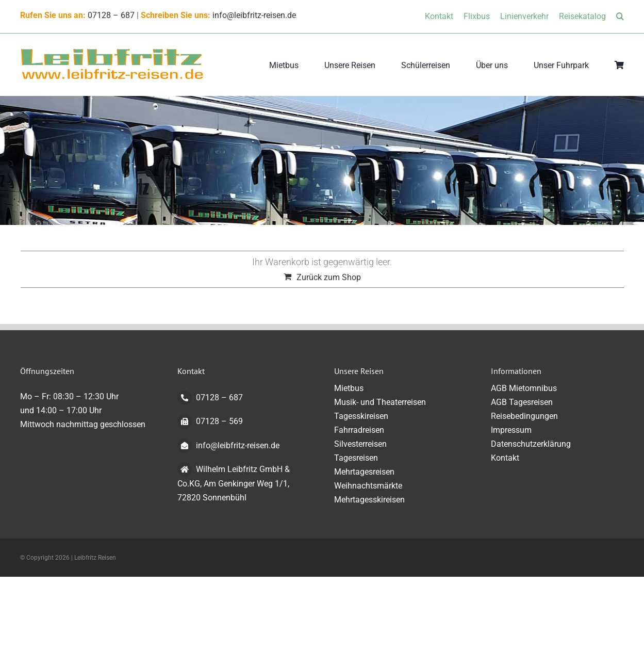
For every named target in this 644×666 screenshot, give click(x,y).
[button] (620, 17)
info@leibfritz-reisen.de (254, 15)
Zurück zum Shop (329, 277)
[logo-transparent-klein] (112, 51)
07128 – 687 (111, 15)
